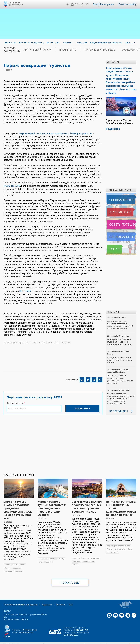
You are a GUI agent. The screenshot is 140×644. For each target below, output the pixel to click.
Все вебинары (117, 406)
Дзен (68, 4)
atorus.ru (133, 639)
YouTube (73, 4)
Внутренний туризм (13, 563)
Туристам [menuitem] (81, 43)
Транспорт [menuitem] (53, 43)
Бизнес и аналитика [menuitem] (31, 43)
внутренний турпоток (14, 566)
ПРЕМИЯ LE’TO (60, 50)
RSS (64, 599)
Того (35, 341)
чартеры (76, 553)
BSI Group (25, 289)
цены (75, 560)
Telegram (88, 4)
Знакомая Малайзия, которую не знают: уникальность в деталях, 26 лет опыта (120, 374)
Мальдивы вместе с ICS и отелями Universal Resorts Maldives (119, 355)
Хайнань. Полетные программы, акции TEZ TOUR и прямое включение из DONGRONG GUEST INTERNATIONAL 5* (121, 394)
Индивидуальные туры (14, 341)
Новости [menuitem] (11, 43)
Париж (42, 341)
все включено (113, 547)
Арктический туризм (35, 50)
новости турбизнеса (91, 553)
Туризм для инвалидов (86, 50)
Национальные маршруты (121, 232)
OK (83, 4)
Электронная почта (15, 401)
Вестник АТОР (115, 207)
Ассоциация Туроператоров (16, 4)
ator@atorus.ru (26, 627)
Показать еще (70, 578)
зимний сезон (89, 556)
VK (78, 4)
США (28, 341)
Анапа (7, 560)
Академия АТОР (114, 50)
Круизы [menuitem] (68, 43)
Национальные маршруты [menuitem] (106, 43)
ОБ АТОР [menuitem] (130, 43)
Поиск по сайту (128, 4)
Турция (42, 554)
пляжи (49, 557)
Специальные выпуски (120, 195)
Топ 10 (111, 244)
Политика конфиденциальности (19, 599)
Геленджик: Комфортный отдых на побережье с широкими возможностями (120, 337)
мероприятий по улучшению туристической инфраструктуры (53, 133)
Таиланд (61, 554)
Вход (96, 4)
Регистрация (108, 4)
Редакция (42, 599)
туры (57, 341)
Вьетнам (51, 554)
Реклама (55, 599)
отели (50, 341)
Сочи (130, 544)
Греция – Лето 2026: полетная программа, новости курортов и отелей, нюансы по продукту (120, 320)
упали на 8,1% (11, 185)
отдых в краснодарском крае (119, 541)
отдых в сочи (120, 544)
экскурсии (66, 341)
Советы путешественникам (122, 219)
